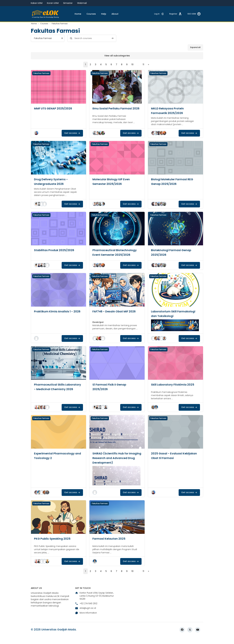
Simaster (68, 3)
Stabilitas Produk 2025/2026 (56, 255)
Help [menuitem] (104, 14)
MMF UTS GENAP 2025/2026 (55, 113)
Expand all (195, 52)
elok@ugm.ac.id (86, 627)
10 (133, 69)
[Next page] (149, 69)
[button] (36, 138)
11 (144, 69)
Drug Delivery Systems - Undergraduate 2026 (53, 187)
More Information (87, 632)
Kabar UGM (37, 3)
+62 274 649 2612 (86, 622)
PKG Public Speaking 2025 (54, 544)
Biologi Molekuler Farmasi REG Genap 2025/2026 (174, 187)
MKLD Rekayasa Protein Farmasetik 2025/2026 (169, 116)
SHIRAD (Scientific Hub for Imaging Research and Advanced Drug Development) (116, 463)
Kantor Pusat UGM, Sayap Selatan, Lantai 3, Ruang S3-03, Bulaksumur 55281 (94, 614)
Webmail (82, 3)
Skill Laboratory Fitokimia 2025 (175, 390)
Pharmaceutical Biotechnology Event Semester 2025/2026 (117, 257)
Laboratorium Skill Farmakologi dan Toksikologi (175, 319)
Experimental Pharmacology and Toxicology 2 (56, 461)
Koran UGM (53, 3)
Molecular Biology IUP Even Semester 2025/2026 (113, 187)
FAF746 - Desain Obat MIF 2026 (116, 316)
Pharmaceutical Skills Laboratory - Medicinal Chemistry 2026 (52, 394)
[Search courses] (92, 43)
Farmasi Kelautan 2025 (111, 544)
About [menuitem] (115, 14)
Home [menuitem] (78, 14)
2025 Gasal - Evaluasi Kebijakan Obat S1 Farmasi (172, 461)
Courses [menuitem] (91, 14)
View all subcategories (117, 60)
